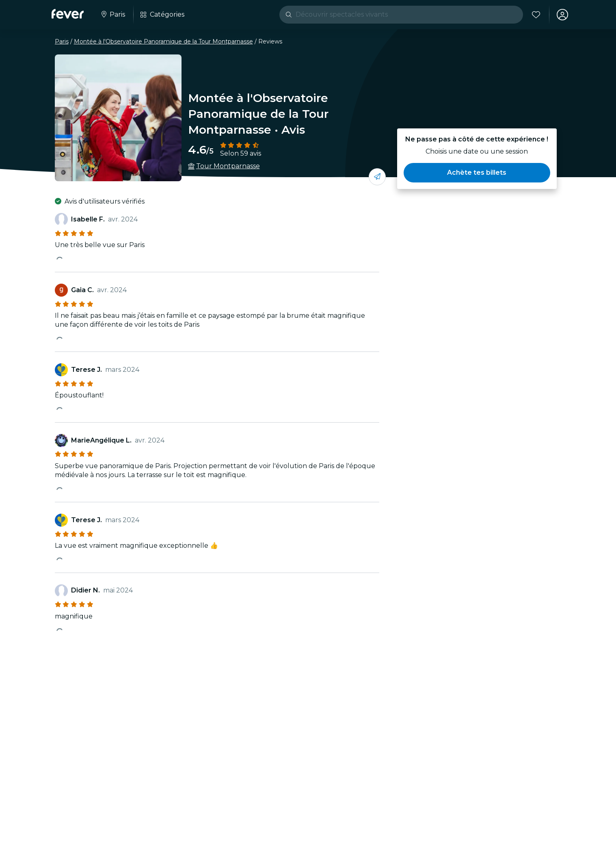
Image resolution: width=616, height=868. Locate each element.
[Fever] (68, 14)
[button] (477, 173)
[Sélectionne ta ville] (112, 15)
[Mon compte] (562, 15)
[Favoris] (536, 15)
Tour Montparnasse (228, 166)
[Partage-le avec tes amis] (377, 177)
